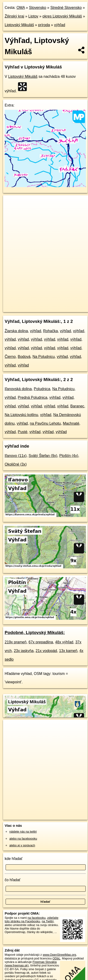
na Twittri (48, 921)
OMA (21, 8)
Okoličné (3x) (16, 464)
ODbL (56, 958)
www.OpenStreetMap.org (59, 955)
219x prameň (16, 642)
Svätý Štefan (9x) (43, 456)
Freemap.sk (61, 305)
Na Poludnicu (44, 357)
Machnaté (71, 423)
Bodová (24, 357)
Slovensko (38, 8)
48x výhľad (64, 642)
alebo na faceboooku (23, 839)
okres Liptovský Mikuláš (62, 16)
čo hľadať (13, 880)
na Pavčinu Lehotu (45, 423)
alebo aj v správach (22, 845)
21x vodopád (46, 651)
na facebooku (37, 918)
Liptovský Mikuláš (19, 25)
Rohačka (51, 331)
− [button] (11, 210)
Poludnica (42, 389)
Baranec (77, 406)
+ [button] (11, 203)
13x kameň (68, 651)
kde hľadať (14, 859)
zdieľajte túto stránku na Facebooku (32, 919)
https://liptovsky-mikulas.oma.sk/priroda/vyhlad (32, 308)
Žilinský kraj (14, 16)
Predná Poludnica (32, 397)
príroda (44, 25)
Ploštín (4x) (69, 456)
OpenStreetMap (37, 305)
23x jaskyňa (24, 651)
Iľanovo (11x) (16, 456)
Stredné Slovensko (66, 8)
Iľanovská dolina (18, 389)
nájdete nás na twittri (23, 832)
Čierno (10, 357)
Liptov (33, 16)
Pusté (23, 432)
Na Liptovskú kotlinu (21, 415)
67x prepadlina (41, 642)
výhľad (60, 25)
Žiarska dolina (16, 331)
